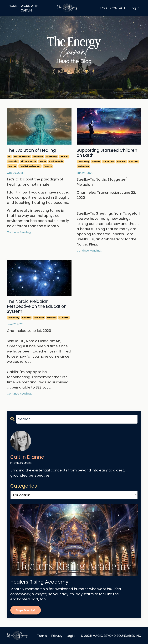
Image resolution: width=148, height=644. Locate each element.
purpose (48, 166)
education (13, 161)
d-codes (64, 156)
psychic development (30, 166)
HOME (13, 6)
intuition (12, 166)
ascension (38, 156)
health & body (56, 161)
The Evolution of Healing (31, 150)
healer (43, 161)
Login (71, 636)
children (96, 161)
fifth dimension (29, 161)
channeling (83, 161)
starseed (134, 161)
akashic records (22, 156)
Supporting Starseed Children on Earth (107, 153)
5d (9, 156)
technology (83, 166)
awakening (51, 156)
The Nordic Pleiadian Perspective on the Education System (37, 306)
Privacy (57, 636)
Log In (135, 8)
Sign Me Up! (26, 610)
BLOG (103, 8)
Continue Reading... (20, 232)
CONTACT (118, 8)
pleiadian (121, 161)
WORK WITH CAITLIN (30, 8)
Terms (42, 636)
